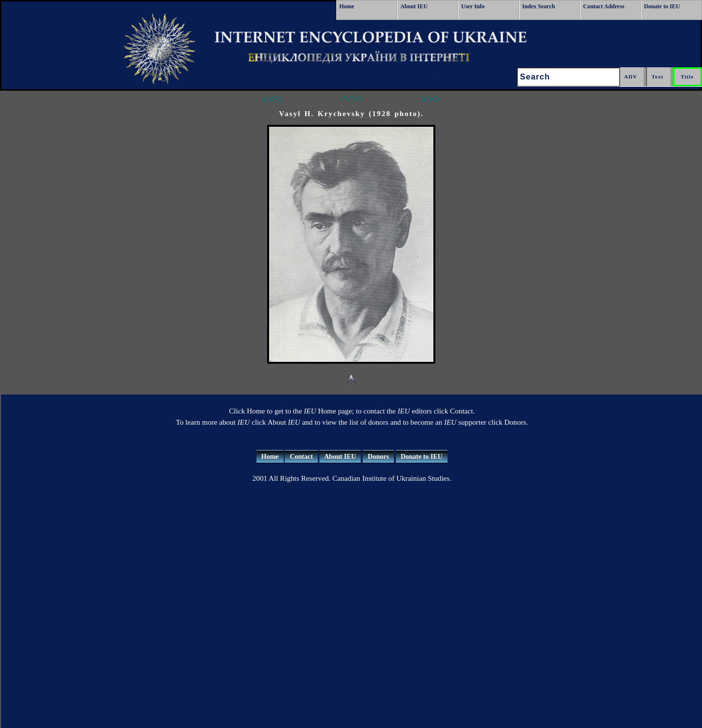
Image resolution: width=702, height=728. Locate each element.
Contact (301, 457)
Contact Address (604, 6)
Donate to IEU (662, 6)
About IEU (414, 6)
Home (347, 6)
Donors (378, 457)
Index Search (538, 6)
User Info (473, 6)
